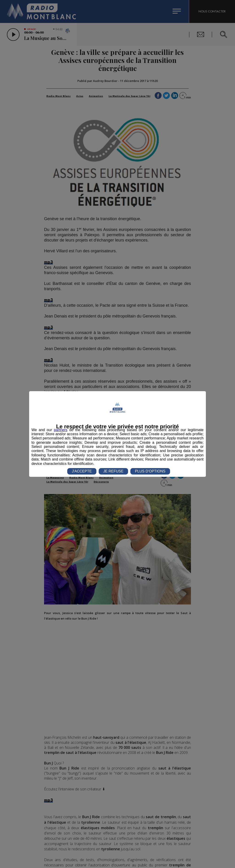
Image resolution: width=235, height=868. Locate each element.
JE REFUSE (113, 471)
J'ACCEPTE (82, 471)
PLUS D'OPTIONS (150, 471)
